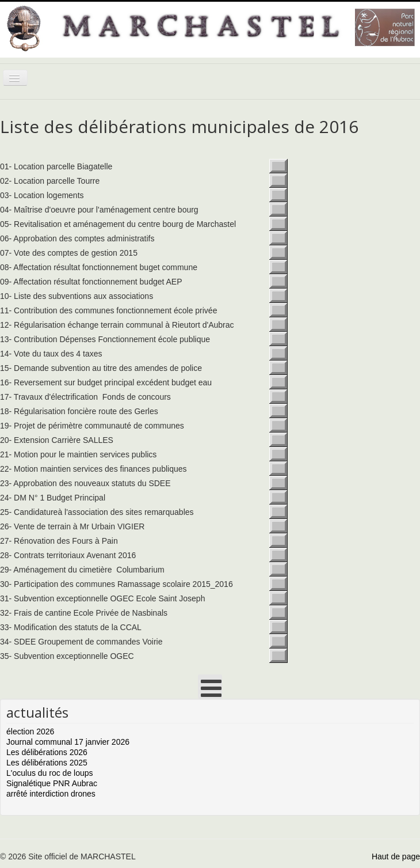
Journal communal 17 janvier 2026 (68, 742)
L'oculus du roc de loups (50, 773)
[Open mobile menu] (210, 687)
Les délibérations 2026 (47, 752)
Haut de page (396, 856)
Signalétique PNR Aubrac (52, 783)
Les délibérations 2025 (47, 763)
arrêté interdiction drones (51, 794)
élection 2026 (30, 731)
